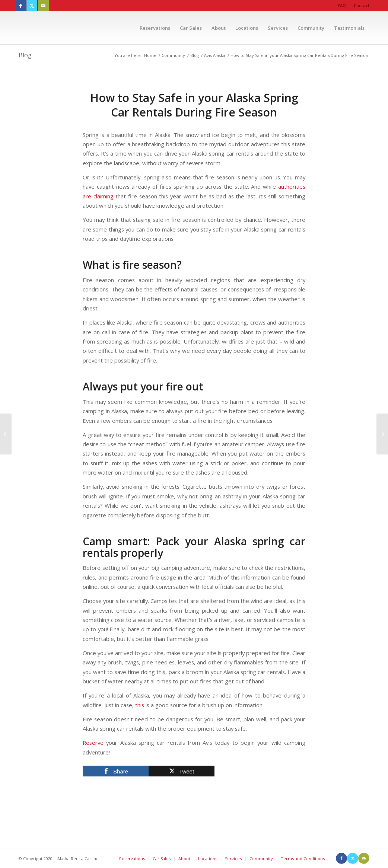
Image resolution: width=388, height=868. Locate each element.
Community (261, 859)
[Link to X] (32, 6)
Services (233, 859)
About (184, 859)
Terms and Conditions (303, 859)
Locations (208, 859)
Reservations (132, 859)
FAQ (342, 5)
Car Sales (162, 859)
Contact (362, 5)
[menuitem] (342, 6)
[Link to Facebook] (21, 6)
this (140, 705)
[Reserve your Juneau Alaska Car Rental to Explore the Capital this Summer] (6, 434)
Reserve (93, 743)
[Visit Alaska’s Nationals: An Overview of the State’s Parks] (382, 434)
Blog (25, 55)
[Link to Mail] (43, 6)
